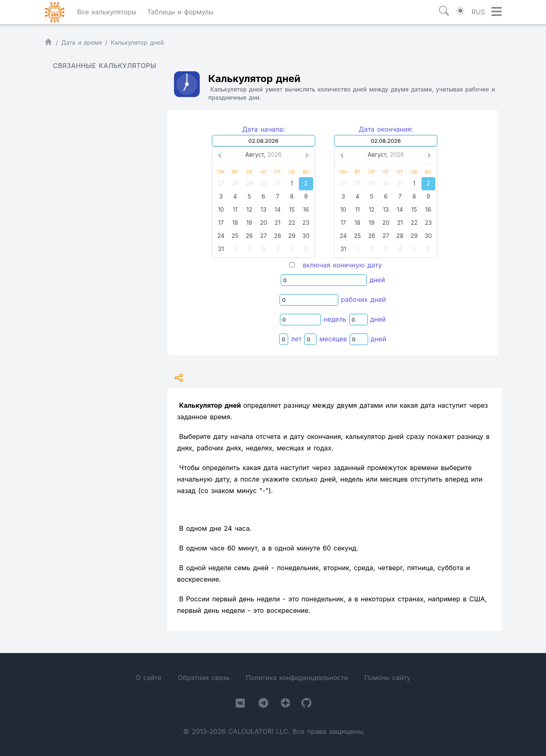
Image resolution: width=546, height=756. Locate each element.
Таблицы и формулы (180, 12)
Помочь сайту (387, 678)
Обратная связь (204, 678)
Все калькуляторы (107, 12)
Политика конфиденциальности (297, 678)
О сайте (149, 678)
